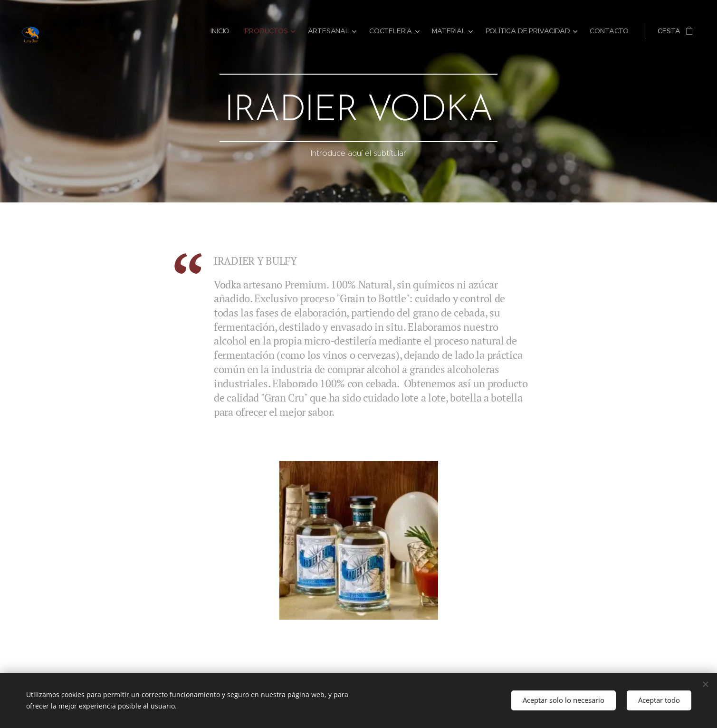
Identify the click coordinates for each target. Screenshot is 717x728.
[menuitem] (222, 31)
